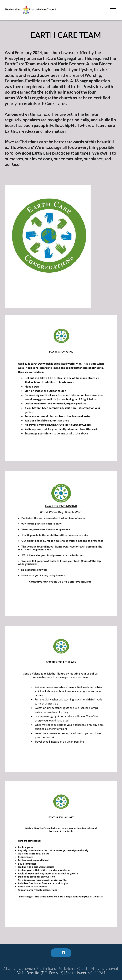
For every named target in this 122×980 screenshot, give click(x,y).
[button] (113, 10)
